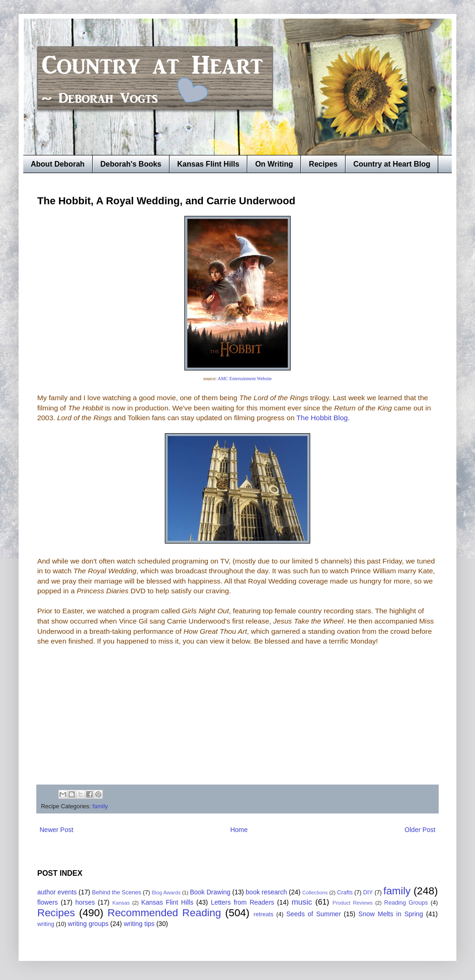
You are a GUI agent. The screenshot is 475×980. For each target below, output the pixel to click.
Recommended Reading (164, 913)
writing (46, 924)
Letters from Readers (243, 902)
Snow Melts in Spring (391, 914)
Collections (315, 893)
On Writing (274, 164)
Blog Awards (166, 893)
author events (57, 892)
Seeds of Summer (314, 914)
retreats (264, 914)
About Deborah (58, 164)
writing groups (88, 924)
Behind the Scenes (117, 893)
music (302, 902)
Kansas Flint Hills (208, 164)
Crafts (345, 893)
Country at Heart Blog (392, 164)
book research (267, 892)
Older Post (420, 830)
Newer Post (56, 830)
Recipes (323, 164)
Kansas (121, 903)
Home (239, 830)
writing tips (139, 924)
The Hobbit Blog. (323, 418)
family (100, 806)
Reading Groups (406, 903)
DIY (368, 893)
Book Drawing (210, 892)
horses (85, 902)
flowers (47, 902)
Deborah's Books (131, 164)
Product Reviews (353, 903)
